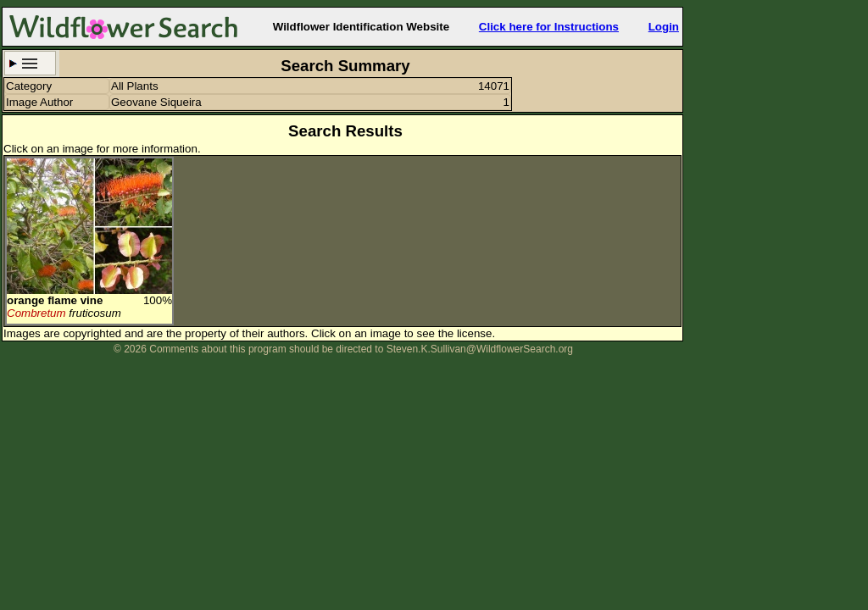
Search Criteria (30, 63)
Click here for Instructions (549, 27)
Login (664, 27)
